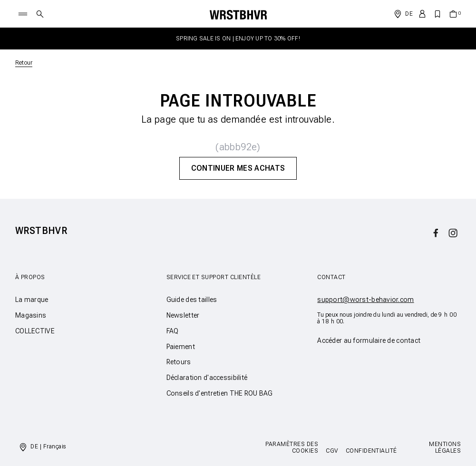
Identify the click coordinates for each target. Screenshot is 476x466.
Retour (24, 63)
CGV (332, 451)
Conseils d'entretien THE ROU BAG (220, 393)
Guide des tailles (192, 300)
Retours (179, 362)
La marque (32, 300)
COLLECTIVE (35, 331)
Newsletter (183, 315)
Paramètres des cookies (292, 447)
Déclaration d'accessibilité (207, 378)
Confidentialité (371, 451)
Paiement (181, 347)
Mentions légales (445, 447)
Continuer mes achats (238, 168)
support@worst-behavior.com (365, 300)
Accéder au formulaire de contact (369, 340)
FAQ (173, 331)
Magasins (31, 315)
